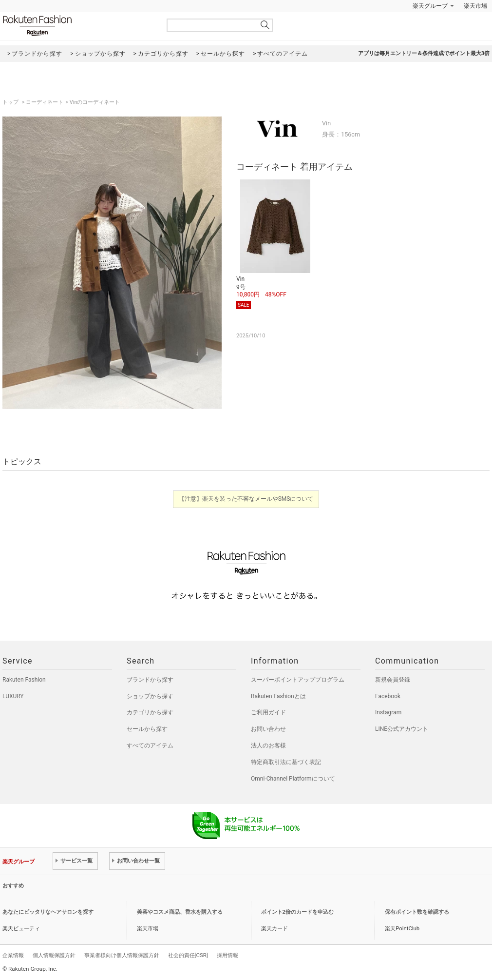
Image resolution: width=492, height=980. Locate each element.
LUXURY (13, 696)
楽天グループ (430, 6)
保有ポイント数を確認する (417, 912)
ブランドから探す (150, 680)
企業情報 (13, 955)
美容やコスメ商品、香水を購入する (180, 912)
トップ (11, 102)
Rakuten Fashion (78, 26)
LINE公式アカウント (402, 729)
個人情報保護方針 (54, 955)
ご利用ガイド (268, 712)
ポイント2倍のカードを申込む (297, 912)
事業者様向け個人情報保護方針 (122, 955)
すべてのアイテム (150, 745)
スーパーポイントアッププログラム (298, 680)
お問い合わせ (268, 729)
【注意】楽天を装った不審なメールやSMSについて (246, 499)
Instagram (388, 712)
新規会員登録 (393, 680)
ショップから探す (150, 696)
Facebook (388, 696)
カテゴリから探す (150, 712)
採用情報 (227, 955)
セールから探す (147, 729)
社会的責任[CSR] (188, 955)
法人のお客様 (268, 745)
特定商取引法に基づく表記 (286, 762)
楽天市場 (475, 6)
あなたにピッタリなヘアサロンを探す (48, 912)
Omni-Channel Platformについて (293, 779)
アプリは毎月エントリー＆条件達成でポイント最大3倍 (424, 53)
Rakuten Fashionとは (278, 696)
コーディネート (45, 102)
